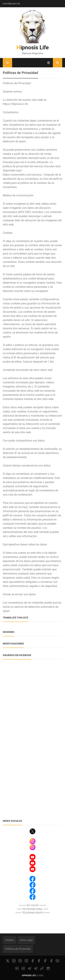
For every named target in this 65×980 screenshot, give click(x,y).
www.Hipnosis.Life (11, 4)
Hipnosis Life (33, 47)
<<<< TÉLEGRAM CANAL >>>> (33, 909)
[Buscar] (58, 63)
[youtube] (58, 961)
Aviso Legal (26, 940)
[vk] (14, 961)
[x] (8, 961)
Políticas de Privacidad (18, 949)
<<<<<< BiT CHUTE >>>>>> (32, 905)
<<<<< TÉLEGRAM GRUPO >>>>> (33, 913)
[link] (42, 968)
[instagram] (20, 961)
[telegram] (29, 968)
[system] (49, 63)
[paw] (48, 968)
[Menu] (7, 63)
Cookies (10, 940)
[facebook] (33, 961)
